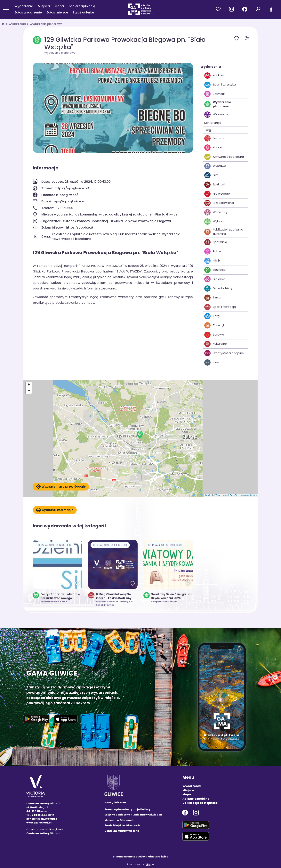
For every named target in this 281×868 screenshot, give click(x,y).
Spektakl (214, 185)
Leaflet (208, 495)
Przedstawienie (219, 203)
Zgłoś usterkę (83, 12)
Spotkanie (216, 242)
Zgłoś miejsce (57, 12)
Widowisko (216, 115)
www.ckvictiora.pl (39, 823)
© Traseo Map (220, 495)
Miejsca (44, 6)
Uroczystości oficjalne (224, 353)
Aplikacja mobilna (196, 799)
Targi (212, 316)
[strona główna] (3, 24)
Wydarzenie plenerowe (46, 24)
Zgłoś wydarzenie (28, 12)
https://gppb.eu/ (80, 227)
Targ (208, 130)
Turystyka (215, 325)
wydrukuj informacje (55, 510)
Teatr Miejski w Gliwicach (122, 825)
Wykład (214, 222)
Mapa (59, 6)
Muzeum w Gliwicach (119, 820)
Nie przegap (217, 194)
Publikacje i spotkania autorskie (224, 232)
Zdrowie (214, 335)
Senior (213, 298)
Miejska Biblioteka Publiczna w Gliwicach (133, 815)
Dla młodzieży (218, 288)
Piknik (212, 261)
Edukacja (215, 270)
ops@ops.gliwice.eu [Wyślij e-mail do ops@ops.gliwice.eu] (70, 201)
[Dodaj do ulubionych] (240, 39)
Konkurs (214, 76)
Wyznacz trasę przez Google (61, 487)
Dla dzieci (215, 279)
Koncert (214, 148)
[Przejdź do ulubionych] (218, 9)
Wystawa (215, 166)
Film (211, 175)
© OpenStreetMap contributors (242, 495)
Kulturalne (216, 344)
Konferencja (213, 123)
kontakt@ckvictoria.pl (42, 819)
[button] (140, 435)
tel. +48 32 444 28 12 (40, 815)
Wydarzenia (24, 6)
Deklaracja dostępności (200, 803)
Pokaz (213, 251)
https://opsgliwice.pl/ (72, 188)
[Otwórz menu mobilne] (6, 9)
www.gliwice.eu (115, 802)
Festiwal (214, 138)
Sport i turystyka (220, 85)
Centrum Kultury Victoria (122, 831)
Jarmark (214, 94)
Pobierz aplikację (82, 6)
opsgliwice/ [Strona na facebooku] (69, 195)
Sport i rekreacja (220, 307)
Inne (212, 362)
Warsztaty (216, 212)
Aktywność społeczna (224, 157)
